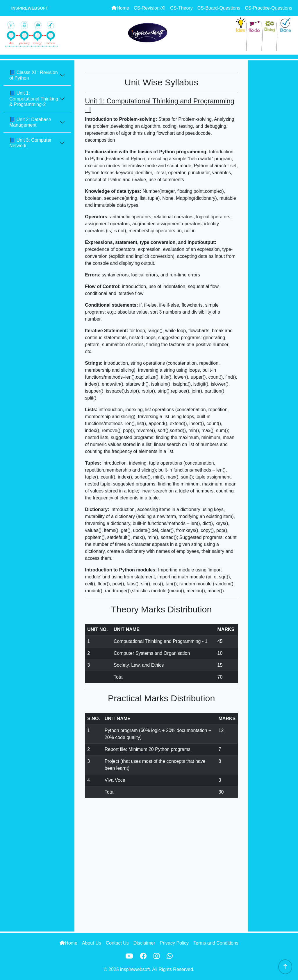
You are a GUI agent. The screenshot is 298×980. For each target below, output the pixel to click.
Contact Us (117, 943)
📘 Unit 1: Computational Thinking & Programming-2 (34, 99)
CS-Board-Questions (219, 8)
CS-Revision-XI (150, 8)
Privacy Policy (174, 943)
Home (120, 8)
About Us (92, 943)
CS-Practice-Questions (268, 8)
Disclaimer (144, 943)
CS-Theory (181, 8)
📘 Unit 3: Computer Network (30, 143)
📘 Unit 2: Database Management (30, 122)
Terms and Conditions (216, 943)
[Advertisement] (273, 148)
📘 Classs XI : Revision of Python (34, 75)
